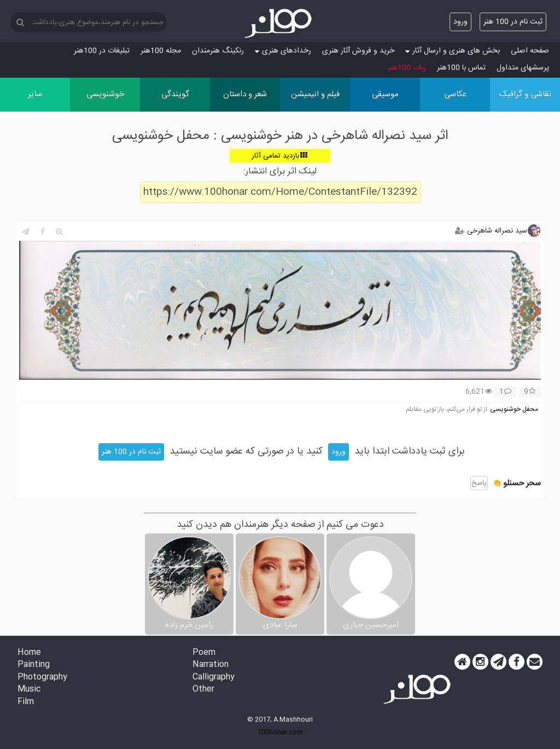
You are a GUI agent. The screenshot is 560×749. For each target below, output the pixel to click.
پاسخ (479, 483)
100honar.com (280, 732)
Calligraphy (214, 678)
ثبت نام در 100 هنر (513, 22)
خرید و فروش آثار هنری (358, 51)
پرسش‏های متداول (523, 68)
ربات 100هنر (407, 68)
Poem (204, 653)
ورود (460, 22)
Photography (42, 678)
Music (29, 690)
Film (26, 702)
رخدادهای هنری (283, 51)
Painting (34, 665)
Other (203, 690)
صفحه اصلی (530, 51)
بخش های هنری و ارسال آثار (453, 51)
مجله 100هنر (161, 51)
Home (29, 653)
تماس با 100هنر (461, 68)
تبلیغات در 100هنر (102, 51)
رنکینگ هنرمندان (218, 51)
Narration (211, 665)
